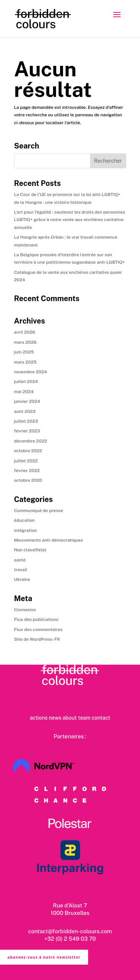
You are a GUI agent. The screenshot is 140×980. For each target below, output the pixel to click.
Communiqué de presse (39, 511)
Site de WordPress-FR (37, 639)
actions (39, 718)
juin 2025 (24, 352)
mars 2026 (25, 342)
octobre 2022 (28, 451)
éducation (25, 520)
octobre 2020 (28, 480)
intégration (26, 530)
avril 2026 (25, 332)
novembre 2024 (31, 372)
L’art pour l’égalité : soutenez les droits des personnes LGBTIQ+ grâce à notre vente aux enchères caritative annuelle (70, 220)
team (84, 718)
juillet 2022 (26, 461)
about (70, 718)
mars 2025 (26, 362)
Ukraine (22, 579)
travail (21, 570)
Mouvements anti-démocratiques (49, 540)
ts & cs (37, 976)
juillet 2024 (26, 382)
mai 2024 (24, 392)
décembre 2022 (31, 441)
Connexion (25, 610)
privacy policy (56, 976)
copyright (101, 976)
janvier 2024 (27, 401)
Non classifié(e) (30, 550)
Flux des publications (36, 619)
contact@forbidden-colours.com (70, 931)
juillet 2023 (26, 421)
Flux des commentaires (38, 630)
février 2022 (27, 471)
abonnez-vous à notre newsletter (44, 957)
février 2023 (27, 431)
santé (20, 560)
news (55, 718)
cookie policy (80, 976)
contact (101, 718)
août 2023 (25, 411)
